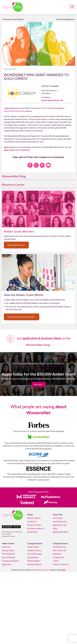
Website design (56, 570)
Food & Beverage (35, 554)
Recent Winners (9, 557)
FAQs (55, 528)
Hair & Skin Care (60, 550)
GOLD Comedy (47, 108)
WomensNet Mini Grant (14, 111)
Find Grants (58, 518)
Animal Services (59, 547)
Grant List (6, 547)
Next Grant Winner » (66, 19)
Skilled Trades (33, 547)
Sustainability (33, 557)
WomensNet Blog (14, 176)
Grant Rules (32, 532)
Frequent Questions (10, 561)
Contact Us (32, 521)
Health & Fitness (34, 550)
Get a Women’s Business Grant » (22, 317)
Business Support (35, 564)
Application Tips (60, 525)
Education (57, 554)
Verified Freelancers (36, 528)
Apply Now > (39, 384)
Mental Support (34, 561)
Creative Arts (58, 557)
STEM (55, 561)
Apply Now (6, 564)
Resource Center (13, 185)
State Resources (60, 521)
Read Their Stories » (16, 245)
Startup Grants (8, 550)
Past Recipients (8, 554)
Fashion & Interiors (61, 564)
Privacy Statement (44, 570)
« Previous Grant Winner (13, 19)
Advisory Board (34, 518)
